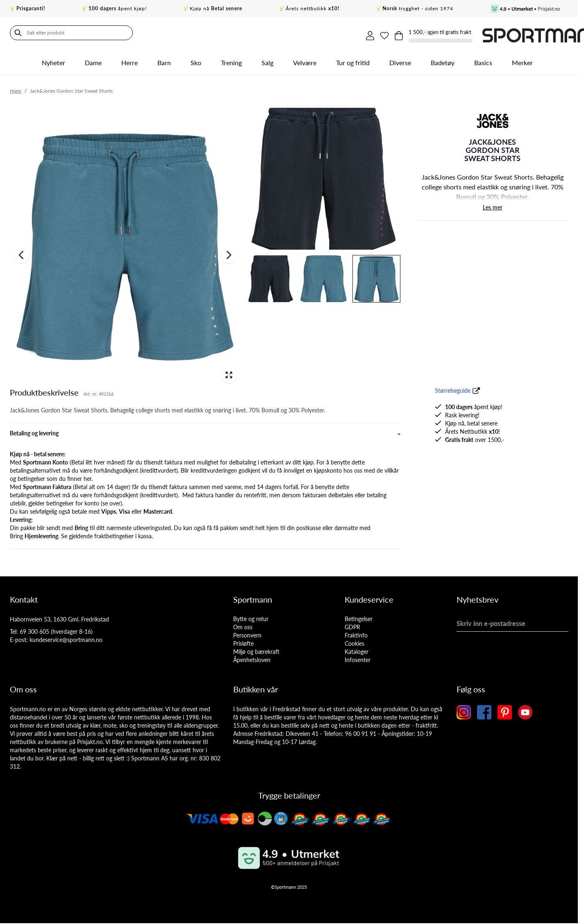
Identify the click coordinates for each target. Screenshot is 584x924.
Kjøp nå (216, 8)
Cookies (354, 641)
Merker (522, 60)
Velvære (305, 60)
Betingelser (359, 616)
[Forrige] (21, 253)
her (87, 476)
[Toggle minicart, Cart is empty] (491, 33)
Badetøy (443, 60)
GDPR (352, 625)
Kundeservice (369, 597)
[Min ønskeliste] (474, 33)
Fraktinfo (356, 633)
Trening (231, 60)
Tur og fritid (353, 60)
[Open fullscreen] (229, 373)
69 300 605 (34, 629)
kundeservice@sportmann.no (66, 637)
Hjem (16, 88)
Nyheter (53, 60)
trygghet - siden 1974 (418, 8)
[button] (493, 119)
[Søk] (18, 33)
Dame (93, 60)
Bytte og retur (251, 616)
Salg (267, 60)
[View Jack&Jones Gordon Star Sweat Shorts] (376, 277)
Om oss (243, 625)
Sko (196, 60)
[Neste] (229, 253)
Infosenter (358, 657)
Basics (483, 60)
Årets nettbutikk (312, 8)
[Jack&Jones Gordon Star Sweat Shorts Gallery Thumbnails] (324, 203)
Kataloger (357, 649)
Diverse (400, 60)
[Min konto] (457, 33)
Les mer (493, 205)
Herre (130, 60)
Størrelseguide (453, 388)
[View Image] (324, 176)
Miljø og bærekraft (256, 649)
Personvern (247, 633)
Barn (164, 60)
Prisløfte (243, 641)
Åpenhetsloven (252, 657)
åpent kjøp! (118, 8)
